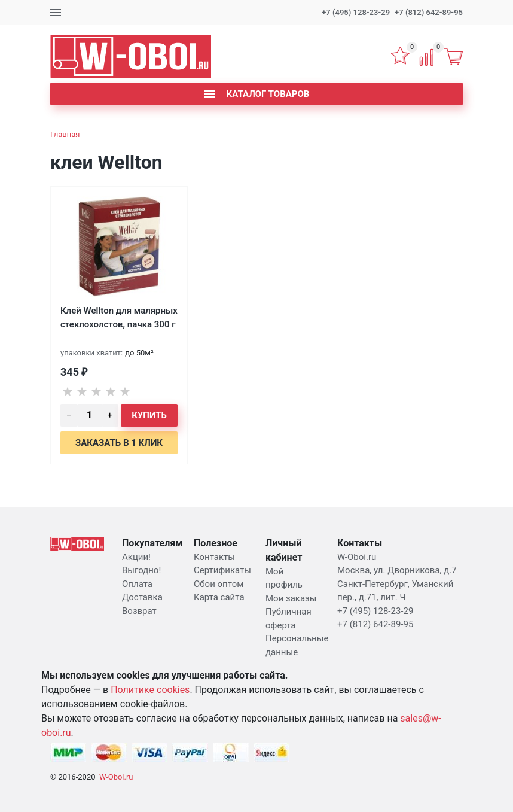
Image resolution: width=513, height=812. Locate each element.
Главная (65, 134)
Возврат (139, 611)
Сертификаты (222, 570)
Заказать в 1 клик (119, 443)
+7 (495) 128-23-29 (356, 12)
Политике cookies (150, 690)
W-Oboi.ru (116, 777)
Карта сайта (219, 597)
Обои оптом (219, 584)
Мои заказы (291, 598)
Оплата (137, 584)
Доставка (142, 597)
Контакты (214, 557)
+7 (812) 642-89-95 (429, 12)
